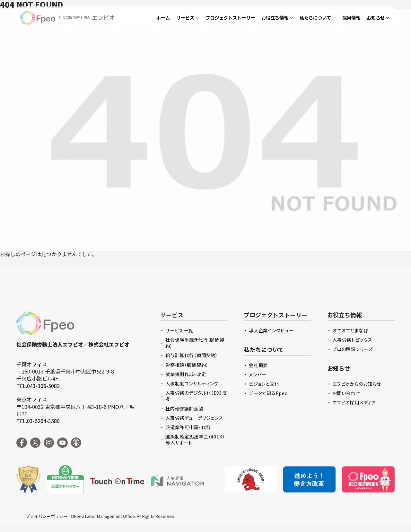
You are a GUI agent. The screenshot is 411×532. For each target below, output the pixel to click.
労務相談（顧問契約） (187, 365)
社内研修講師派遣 (184, 408)
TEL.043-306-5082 (38, 386)
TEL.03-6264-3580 (38, 421)
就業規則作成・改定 (186, 374)
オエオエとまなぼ (350, 330)
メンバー (258, 374)
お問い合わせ (346, 393)
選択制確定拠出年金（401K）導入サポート (195, 439)
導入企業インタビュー (271, 330)
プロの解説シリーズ (353, 349)
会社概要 (258, 365)
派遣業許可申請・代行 (188, 427)
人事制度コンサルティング (192, 383)
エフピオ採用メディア (354, 402)
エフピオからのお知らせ (357, 384)
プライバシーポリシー (47, 516)
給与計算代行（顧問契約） (192, 355)
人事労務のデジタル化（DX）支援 (196, 396)
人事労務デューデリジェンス (194, 418)
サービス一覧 (179, 330)
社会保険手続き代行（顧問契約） (195, 343)
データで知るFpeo (268, 393)
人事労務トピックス (352, 340)
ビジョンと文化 (264, 384)
